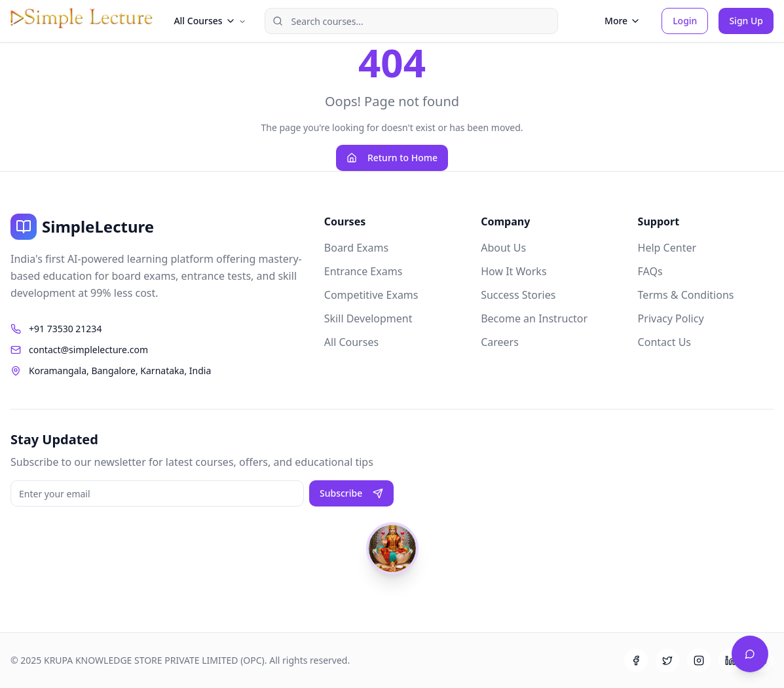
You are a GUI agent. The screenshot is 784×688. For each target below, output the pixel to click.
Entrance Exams (364, 271)
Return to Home (392, 158)
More (623, 21)
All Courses (351, 342)
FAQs (650, 271)
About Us (503, 248)
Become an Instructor (534, 318)
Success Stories (518, 295)
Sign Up (746, 21)
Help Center (667, 248)
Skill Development (368, 318)
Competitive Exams (371, 295)
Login (685, 21)
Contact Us (664, 342)
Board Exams (356, 248)
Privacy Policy (671, 318)
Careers (500, 342)
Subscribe (351, 493)
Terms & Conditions (686, 295)
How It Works (513, 271)
